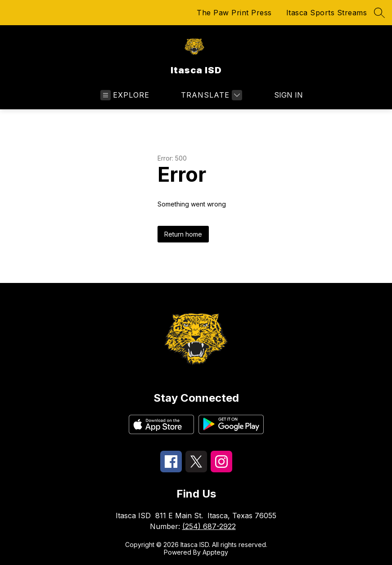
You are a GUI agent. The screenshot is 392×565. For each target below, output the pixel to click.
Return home (183, 234)
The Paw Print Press (234, 13)
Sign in (283, 95)
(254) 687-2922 (209, 526)
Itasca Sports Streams (327, 13)
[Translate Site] (210, 95)
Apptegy (215, 552)
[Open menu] (125, 95)
